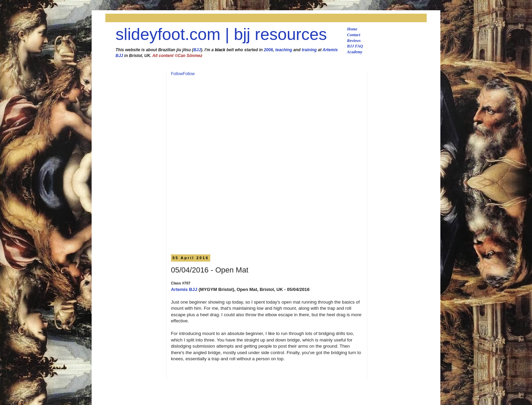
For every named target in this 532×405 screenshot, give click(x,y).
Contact (354, 35)
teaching (284, 50)
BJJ (197, 50)
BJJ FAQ (355, 46)
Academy (355, 52)
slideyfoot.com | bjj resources (221, 34)
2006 (269, 50)
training (309, 50)
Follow (177, 74)
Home (352, 29)
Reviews (354, 41)
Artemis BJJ (184, 289)
